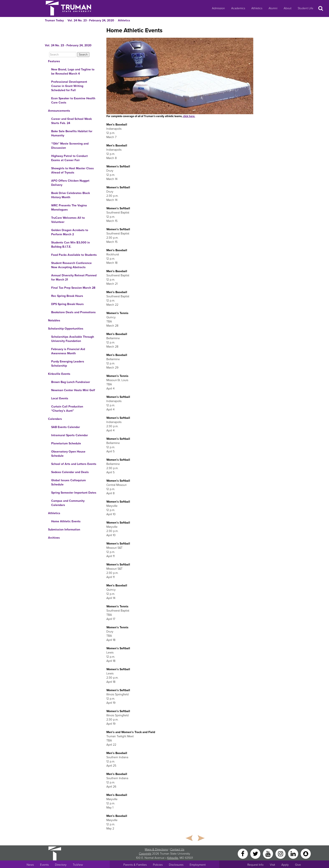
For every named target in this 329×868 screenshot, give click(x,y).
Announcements (59, 111)
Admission (218, 8)
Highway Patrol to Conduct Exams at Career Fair (69, 158)
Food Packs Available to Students (74, 255)
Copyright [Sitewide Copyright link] (145, 854)
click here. (189, 116)
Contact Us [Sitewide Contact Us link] (177, 849)
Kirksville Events (59, 374)
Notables (54, 320)
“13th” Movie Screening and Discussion (70, 146)
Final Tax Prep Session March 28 (73, 288)
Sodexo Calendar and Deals (70, 472)
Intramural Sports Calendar (70, 435)
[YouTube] (268, 853)
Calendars (55, 419)
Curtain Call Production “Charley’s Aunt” (67, 409)
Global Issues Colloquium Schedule (69, 482)
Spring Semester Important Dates (74, 493)
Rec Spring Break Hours (67, 296)
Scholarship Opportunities (66, 329)
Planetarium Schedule (66, 443)
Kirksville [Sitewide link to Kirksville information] (173, 858)
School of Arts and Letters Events (74, 464)
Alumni (273, 8)
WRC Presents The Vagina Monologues (69, 208)
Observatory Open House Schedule (68, 454)
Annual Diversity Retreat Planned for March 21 (74, 277)
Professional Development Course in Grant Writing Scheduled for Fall (69, 86)
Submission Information (64, 530)
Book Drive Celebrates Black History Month (70, 195)
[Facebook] (243, 853)
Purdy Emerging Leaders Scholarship (68, 364)
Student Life (305, 8)
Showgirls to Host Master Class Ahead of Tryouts (72, 170)
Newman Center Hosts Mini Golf (73, 390)
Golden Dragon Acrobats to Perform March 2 (70, 232)
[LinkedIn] (294, 853)
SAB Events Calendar (66, 427)
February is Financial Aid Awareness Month (68, 351)
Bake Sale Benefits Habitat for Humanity (72, 133)
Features (54, 61)
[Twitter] (256, 853)
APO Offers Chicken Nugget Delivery (70, 183)
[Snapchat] (306, 853)
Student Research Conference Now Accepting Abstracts (71, 265)
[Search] (63, 55)
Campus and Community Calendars (68, 503)
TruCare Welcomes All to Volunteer (68, 220)
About (288, 8)
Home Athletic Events (66, 521)
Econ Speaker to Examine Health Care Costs (73, 100)
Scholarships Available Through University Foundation (73, 339)
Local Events (60, 398)
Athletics (257, 8)
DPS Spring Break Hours (67, 304)
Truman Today (54, 20)
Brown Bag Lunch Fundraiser (71, 382)
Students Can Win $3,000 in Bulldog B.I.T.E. (70, 245)
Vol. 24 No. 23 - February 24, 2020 (91, 20)
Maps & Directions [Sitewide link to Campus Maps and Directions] (156, 849)
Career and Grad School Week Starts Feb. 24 (71, 121)
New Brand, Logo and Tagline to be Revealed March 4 (73, 72)
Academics (238, 8)
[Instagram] (281, 853)
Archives (54, 538)
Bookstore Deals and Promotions (73, 312)
